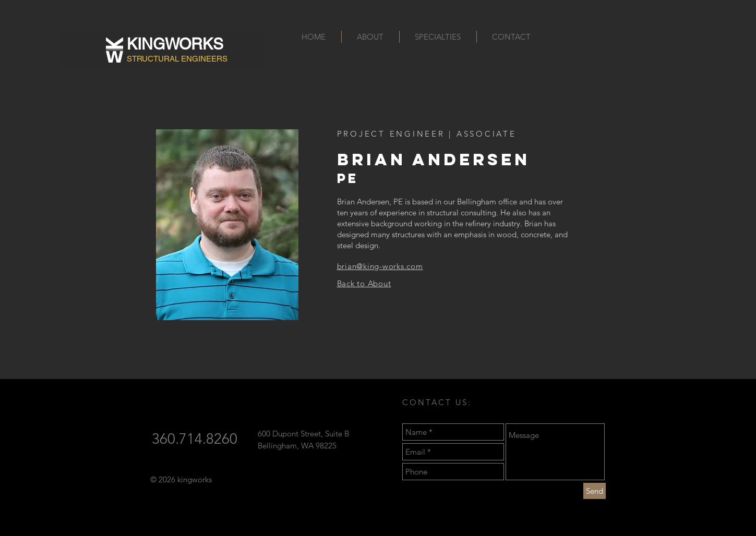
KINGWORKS (175, 44)
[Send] (595, 491)
